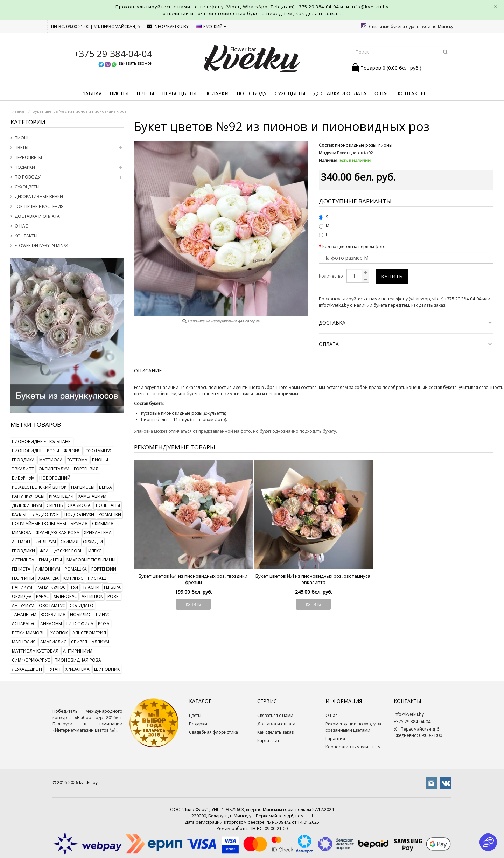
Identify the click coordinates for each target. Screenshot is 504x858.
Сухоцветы (290, 93)
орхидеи (93, 542)
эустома (77, 460)
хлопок (59, 633)
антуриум (23, 605)
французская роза (58, 533)
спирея (79, 642)
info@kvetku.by (168, 26)
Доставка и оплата (340, 93)
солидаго (82, 605)
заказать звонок (135, 63)
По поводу (252, 93)
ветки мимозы (29, 633)
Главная (90, 93)
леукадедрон (27, 669)
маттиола (51, 460)
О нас (382, 93)
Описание (148, 371)
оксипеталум (54, 469)
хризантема (98, 533)
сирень (55, 505)
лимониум (48, 569)
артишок (92, 596)
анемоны (51, 624)
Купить (392, 276)
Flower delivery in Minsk (41, 246)
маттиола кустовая (35, 651)
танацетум (24, 615)
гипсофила (80, 624)
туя (74, 587)
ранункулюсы (28, 496)
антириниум (78, 651)
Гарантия (335, 738)
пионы (100, 460)
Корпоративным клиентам (353, 747)
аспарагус (24, 624)
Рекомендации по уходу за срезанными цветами (353, 727)
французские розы (62, 551)
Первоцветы (179, 93)
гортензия (86, 469)
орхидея (22, 596)
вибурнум (23, 478)
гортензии (104, 569)
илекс (95, 551)
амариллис (53, 642)
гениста (21, 569)
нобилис (81, 615)
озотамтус (52, 605)
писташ (97, 578)
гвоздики (23, 551)
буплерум (45, 542)
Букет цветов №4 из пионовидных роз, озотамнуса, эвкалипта (313, 579)
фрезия (72, 451)
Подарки (216, 93)
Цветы (145, 93)
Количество (331, 276)
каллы (19, 514)
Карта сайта (269, 741)
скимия (69, 542)
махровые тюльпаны (91, 560)
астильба (23, 560)
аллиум (100, 642)
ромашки (110, 514)
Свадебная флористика (213, 732)
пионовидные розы (36, 451)
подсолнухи (79, 514)
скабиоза (79, 505)
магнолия (24, 642)
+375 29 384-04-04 (317, 7)
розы (114, 596)
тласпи (91, 587)
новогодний (55, 478)
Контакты (411, 93)
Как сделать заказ (275, 732)
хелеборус (65, 596)
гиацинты (50, 560)
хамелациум (92, 496)
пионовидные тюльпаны (42, 442)
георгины (23, 578)
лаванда (49, 578)
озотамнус (99, 451)
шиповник (107, 669)
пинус (103, 615)
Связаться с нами (275, 715)
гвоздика (23, 460)
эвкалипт (23, 469)
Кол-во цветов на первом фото (354, 247)
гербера (112, 587)
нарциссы (83, 487)
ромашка (76, 569)
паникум (22, 587)
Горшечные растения (39, 206)
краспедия (61, 496)
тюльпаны (108, 505)
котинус (73, 578)
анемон (21, 542)
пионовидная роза (78, 660)
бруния (79, 524)
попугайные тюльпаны (39, 524)
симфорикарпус (31, 660)
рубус (43, 596)
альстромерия (89, 633)
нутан (54, 669)
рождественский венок (39, 487)
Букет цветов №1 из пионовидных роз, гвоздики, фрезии (194, 579)
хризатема (77, 669)
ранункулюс (51, 587)
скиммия (103, 524)
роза (104, 624)
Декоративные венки (39, 197)
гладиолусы (45, 514)
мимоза (22, 533)
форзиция (53, 615)
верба (106, 487)
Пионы (119, 93)
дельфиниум (27, 505)
